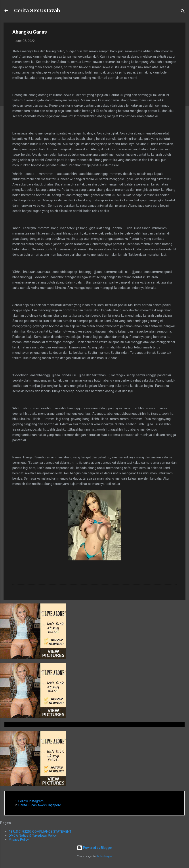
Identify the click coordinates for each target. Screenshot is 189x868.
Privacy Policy (19, 840)
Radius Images (104, 856)
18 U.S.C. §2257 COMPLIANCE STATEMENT (40, 832)
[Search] (183, 12)
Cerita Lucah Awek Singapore (40, 805)
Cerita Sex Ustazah (37, 11)
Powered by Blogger (94, 848)
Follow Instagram (31, 801)
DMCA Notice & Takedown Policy (33, 836)
